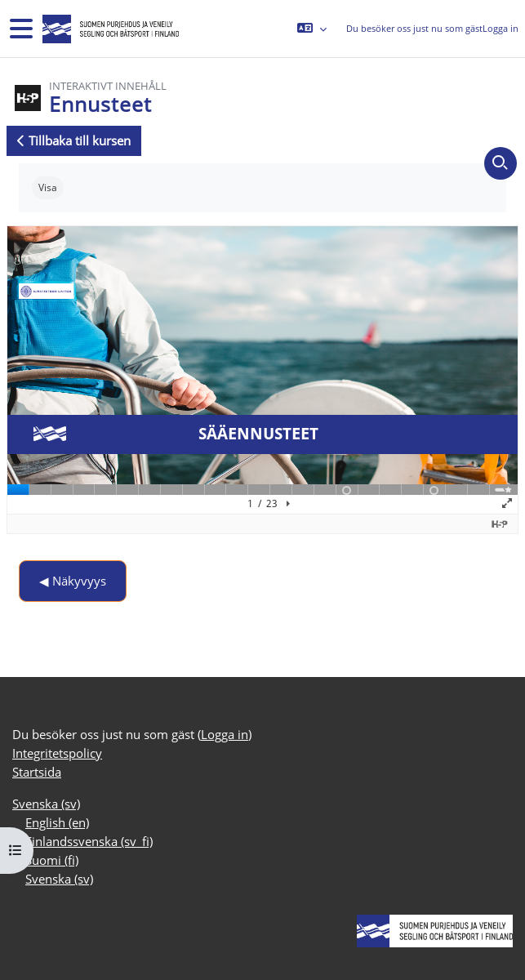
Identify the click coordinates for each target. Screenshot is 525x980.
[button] (312, 29)
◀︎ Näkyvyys (73, 581)
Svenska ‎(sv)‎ (46, 804)
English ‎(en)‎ (57, 822)
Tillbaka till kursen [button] (74, 140)
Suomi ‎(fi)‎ (52, 860)
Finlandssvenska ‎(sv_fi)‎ (89, 841)
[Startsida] (109, 29)
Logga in (501, 28)
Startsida (37, 772)
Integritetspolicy (57, 753)
